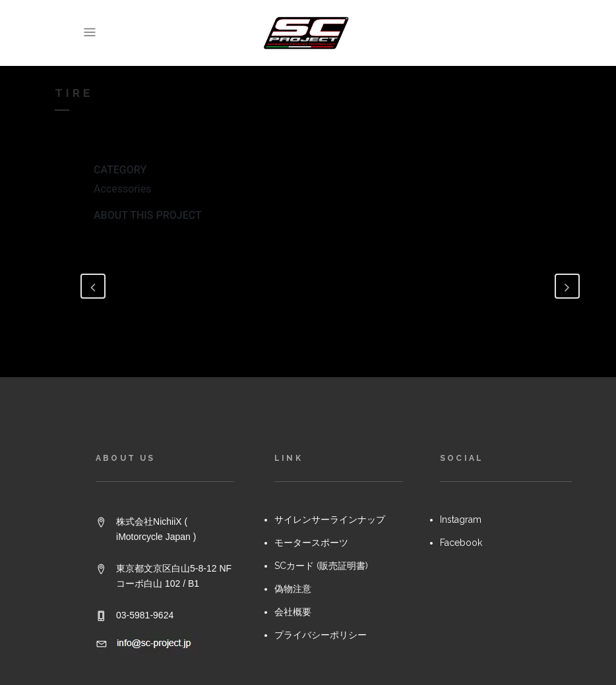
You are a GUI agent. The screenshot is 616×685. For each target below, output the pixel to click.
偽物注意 (293, 589)
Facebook (461, 543)
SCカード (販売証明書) (321, 566)
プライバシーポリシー (321, 635)
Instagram (461, 520)
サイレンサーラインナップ (330, 520)
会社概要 (293, 612)
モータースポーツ (311, 543)
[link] (479, 35)
